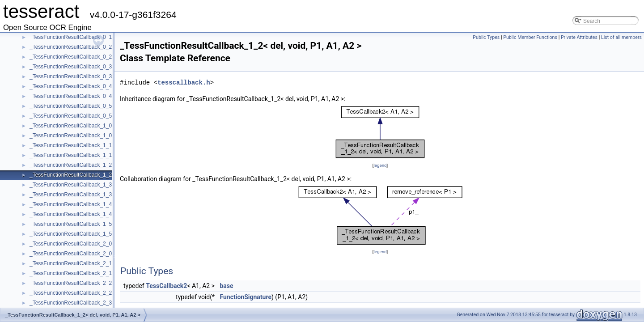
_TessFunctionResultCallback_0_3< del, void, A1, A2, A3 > (99, 76)
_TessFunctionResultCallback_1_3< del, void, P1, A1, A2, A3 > (104, 195)
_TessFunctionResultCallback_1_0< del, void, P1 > (90, 136)
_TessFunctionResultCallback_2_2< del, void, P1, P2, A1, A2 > (104, 293)
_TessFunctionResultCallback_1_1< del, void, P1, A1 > (95, 155)
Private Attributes (579, 37)
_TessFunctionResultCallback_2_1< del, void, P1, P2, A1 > (100, 273)
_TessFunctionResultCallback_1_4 (71, 204)
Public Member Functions (530, 37)
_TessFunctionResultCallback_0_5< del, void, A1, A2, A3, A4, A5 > (108, 116)
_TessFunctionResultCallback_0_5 (71, 106)
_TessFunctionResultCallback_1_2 (71, 165)
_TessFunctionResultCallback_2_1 (71, 263)
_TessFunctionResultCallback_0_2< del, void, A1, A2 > (95, 57)
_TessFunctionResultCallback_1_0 (71, 126)
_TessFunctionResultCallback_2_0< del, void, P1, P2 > (95, 254)
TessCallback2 (166, 286)
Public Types (486, 37)
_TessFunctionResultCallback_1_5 (71, 224)
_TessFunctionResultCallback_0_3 (71, 67)
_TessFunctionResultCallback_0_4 (71, 86)
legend (380, 165)
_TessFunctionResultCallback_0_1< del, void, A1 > (90, 37)
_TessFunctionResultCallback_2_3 (71, 303)
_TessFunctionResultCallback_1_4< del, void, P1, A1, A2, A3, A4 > (109, 214)
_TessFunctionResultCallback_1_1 (71, 145)
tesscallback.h (184, 83)
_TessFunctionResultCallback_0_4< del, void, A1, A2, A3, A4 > (104, 96)
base (226, 286)
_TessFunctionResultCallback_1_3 (71, 185)
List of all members (621, 37)
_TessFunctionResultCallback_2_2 (71, 283)
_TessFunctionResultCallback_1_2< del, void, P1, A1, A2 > (99, 175)
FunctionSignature (246, 297)
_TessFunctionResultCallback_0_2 (71, 47)
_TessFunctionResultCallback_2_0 (71, 244)
